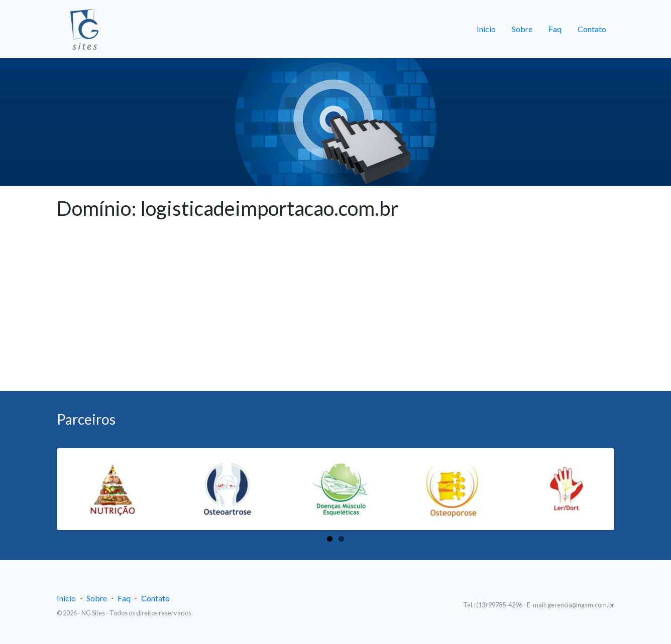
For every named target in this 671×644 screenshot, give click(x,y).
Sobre (522, 29)
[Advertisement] (335, 316)
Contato (592, 29)
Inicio (486, 29)
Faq (555, 29)
